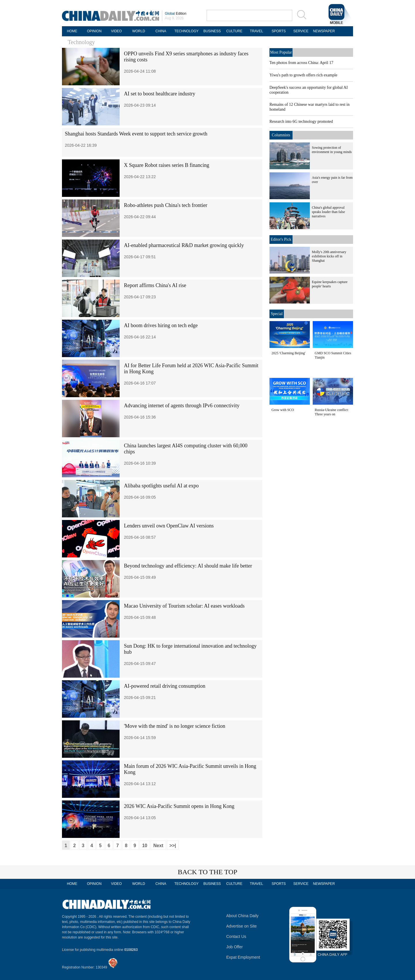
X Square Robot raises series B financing (167, 165)
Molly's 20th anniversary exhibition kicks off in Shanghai (329, 256)
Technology (81, 42)
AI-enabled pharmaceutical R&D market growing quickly (184, 245)
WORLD (139, 31)
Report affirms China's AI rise (155, 285)
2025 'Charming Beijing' (288, 353)
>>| (173, 846)
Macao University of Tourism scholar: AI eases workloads (184, 606)
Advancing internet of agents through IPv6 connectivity (182, 406)
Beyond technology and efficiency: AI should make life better (188, 566)
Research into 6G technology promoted (301, 121)
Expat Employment (243, 957)
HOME (72, 31)
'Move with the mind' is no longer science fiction (175, 726)
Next (158, 846)
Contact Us (236, 936)
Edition (176, 14)
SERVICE (301, 31)
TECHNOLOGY (186, 31)
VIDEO (116, 31)
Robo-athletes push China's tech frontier (166, 205)
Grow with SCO (283, 410)
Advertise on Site (242, 926)
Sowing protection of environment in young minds (332, 150)
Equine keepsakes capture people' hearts (330, 284)
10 (145, 846)
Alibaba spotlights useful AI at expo (161, 486)
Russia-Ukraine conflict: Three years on (332, 412)
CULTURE (234, 31)
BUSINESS (212, 31)
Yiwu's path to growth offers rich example (303, 75)
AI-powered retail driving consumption (165, 686)
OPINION (94, 31)
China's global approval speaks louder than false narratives (328, 212)
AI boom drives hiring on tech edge (161, 325)
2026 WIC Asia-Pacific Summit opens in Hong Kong (179, 806)
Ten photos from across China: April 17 (301, 63)
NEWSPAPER (323, 31)
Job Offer (234, 947)
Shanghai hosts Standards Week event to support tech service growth (136, 134)
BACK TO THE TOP (208, 872)
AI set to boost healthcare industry (160, 94)
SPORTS (279, 31)
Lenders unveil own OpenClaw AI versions (169, 526)
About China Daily (242, 916)
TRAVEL (256, 31)
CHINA (161, 31)
